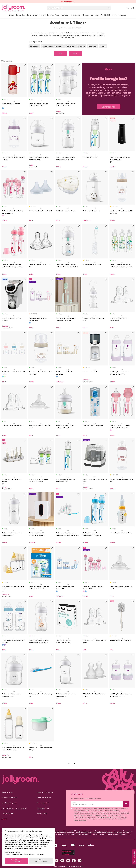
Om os (4, 819)
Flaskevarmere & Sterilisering (52, 46)
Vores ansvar (42, 814)
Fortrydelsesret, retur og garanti (14, 808)
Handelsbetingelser (9, 803)
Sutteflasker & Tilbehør (75, 28)
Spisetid (65, 28)
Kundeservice (7, 792)
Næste (74, 764)
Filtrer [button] (61, 53)
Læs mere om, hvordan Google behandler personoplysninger (25, 854)
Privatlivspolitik (43, 803)
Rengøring (81, 46)
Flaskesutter (35, 46)
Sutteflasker (92, 46)
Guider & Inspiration (10, 798)
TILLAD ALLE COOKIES (17, 861)
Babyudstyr (57, 28)
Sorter (75, 53)
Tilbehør (103, 46)
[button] (128, 8)
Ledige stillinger (8, 814)
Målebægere (70, 46)
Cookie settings (43, 808)
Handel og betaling (44, 798)
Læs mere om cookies (12, 852)
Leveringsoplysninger (45, 792)
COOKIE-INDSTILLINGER (41, 861)
